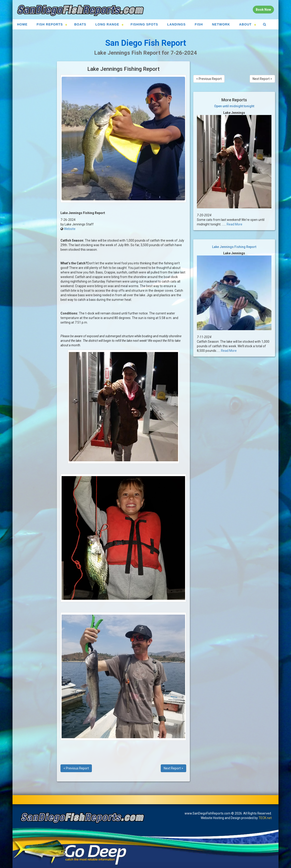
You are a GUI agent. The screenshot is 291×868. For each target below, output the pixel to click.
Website (70, 229)
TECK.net (265, 818)
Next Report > (173, 768)
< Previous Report (76, 768)
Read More (235, 224)
